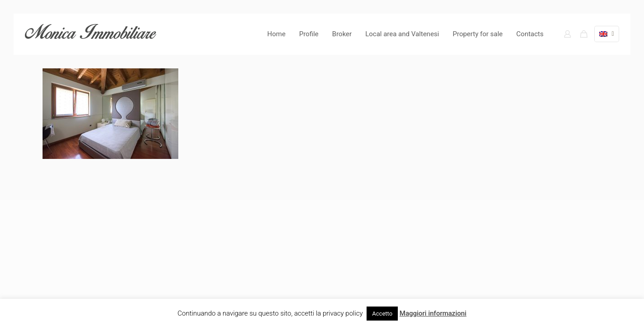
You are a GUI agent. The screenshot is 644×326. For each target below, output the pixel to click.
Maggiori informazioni (433, 313)
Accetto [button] (382, 314)
